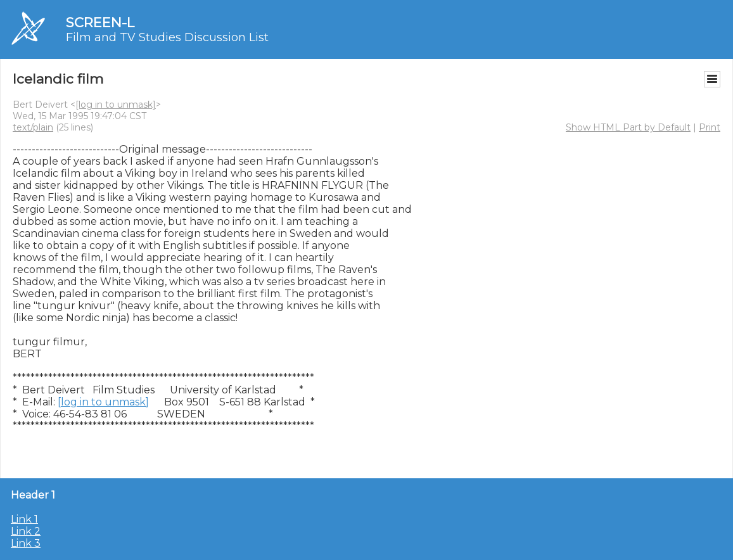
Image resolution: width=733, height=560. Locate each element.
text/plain (33, 127)
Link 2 (26, 531)
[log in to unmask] (116, 105)
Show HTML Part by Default (628, 127)
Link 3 (26, 543)
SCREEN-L (100, 22)
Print (710, 127)
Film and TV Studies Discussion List (167, 37)
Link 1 (24, 519)
